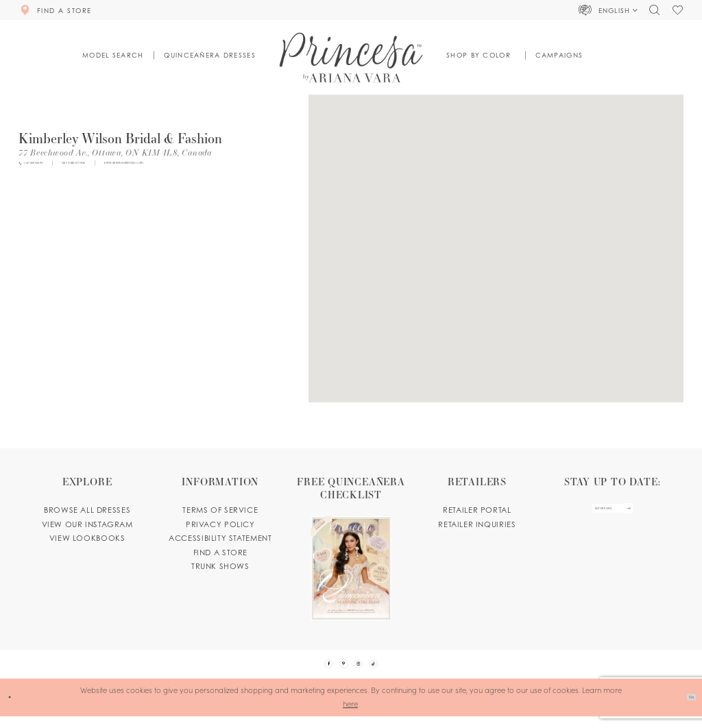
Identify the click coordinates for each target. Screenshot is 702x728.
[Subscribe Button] (651, 515)
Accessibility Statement (220, 538)
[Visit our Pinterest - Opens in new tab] (338, 670)
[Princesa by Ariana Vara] (351, 57)
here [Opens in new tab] (350, 716)
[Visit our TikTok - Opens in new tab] (392, 670)
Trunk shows (220, 566)
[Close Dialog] (15, 709)
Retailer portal (477, 510)
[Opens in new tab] (115, 152)
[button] (609, 10)
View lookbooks (87, 538)
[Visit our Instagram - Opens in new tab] (364, 670)
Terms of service (220, 510)
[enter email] (612, 515)
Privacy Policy (220, 524)
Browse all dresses (87, 510)
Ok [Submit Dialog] (685, 709)
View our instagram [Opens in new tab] (87, 524)
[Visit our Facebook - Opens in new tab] (310, 670)
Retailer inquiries (477, 524)
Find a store (220, 553)
